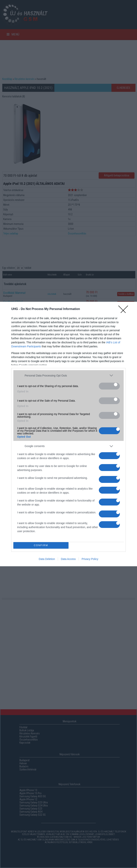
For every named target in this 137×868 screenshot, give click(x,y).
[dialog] (68, 434)
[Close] (126, 309)
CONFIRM (41, 545)
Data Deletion (47, 559)
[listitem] (68, 375)
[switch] (109, 386)
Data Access (68, 559)
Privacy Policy (90, 559)
